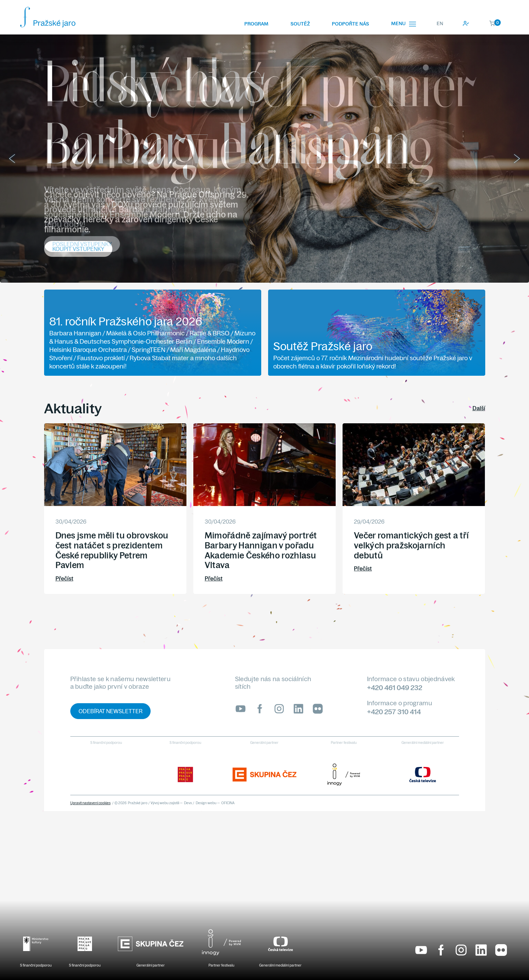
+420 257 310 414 (394, 712)
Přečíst (64, 578)
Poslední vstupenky (82, 244)
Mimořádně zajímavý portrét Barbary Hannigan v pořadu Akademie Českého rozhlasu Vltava (261, 550)
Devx (188, 803)
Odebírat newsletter (110, 711)
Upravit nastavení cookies (90, 803)
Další (479, 408)
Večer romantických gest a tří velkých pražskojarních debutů (411, 545)
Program (256, 24)
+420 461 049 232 (395, 688)
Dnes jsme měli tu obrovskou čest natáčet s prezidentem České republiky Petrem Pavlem (112, 550)
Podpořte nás (350, 24)
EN (440, 23)
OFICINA (228, 803)
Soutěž (300, 24)
